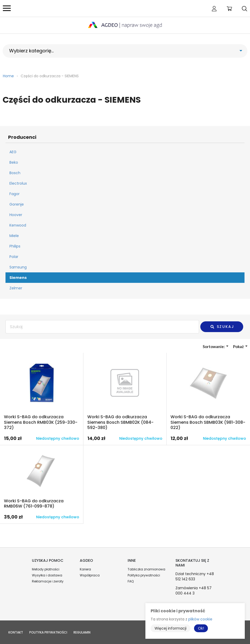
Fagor (15, 194)
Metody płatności (46, 569)
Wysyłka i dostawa (47, 575)
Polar (14, 257)
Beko (14, 162)
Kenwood (18, 225)
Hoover (16, 215)
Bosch (15, 173)
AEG (13, 152)
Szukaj (222, 327)
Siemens (18, 278)
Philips (15, 246)
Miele (14, 236)
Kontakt (16, 632)
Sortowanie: (216, 346)
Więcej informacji (171, 628)
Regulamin (82, 632)
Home (8, 76)
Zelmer (16, 288)
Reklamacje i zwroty (48, 581)
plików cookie (200, 619)
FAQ (131, 581)
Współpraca (90, 575)
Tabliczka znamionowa (146, 569)
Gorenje (17, 204)
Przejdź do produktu (42, 399)
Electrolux (18, 183)
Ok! (201, 628)
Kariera (85, 569)
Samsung (18, 267)
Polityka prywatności (144, 575)
